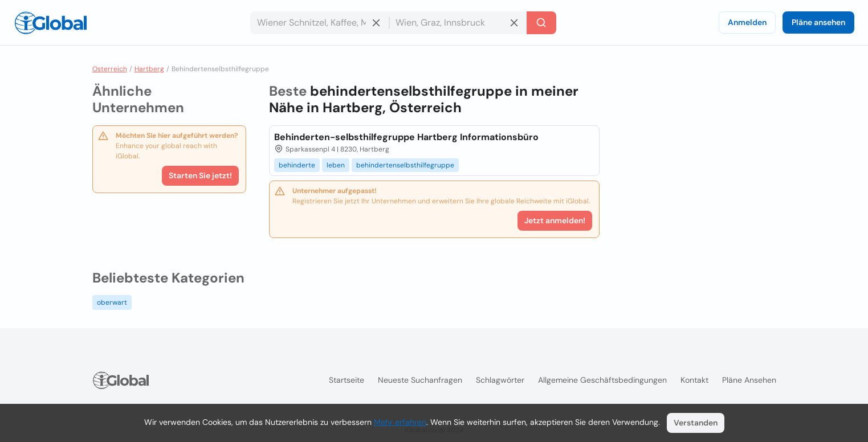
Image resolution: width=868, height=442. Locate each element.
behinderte (297, 165)
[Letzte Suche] (541, 23)
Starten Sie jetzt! (200, 175)
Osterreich (110, 69)
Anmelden (747, 22)
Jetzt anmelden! (555, 220)
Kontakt (694, 380)
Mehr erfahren (400, 422)
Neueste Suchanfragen (420, 380)
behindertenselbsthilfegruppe (405, 165)
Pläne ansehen (818, 22)
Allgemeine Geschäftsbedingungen (602, 380)
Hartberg (149, 69)
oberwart (112, 302)
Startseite (347, 380)
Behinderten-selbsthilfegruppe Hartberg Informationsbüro (406, 137)
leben (336, 165)
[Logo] (51, 23)
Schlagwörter (500, 380)
